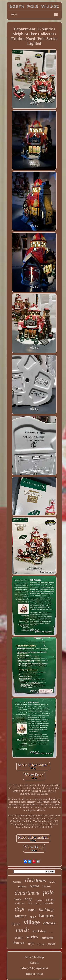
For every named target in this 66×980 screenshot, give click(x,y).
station (50, 900)
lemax (47, 886)
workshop (39, 931)
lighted (16, 924)
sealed (51, 944)
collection (20, 903)
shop (29, 899)
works (52, 882)
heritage (17, 882)
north (22, 930)
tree (51, 932)
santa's (20, 916)
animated (47, 938)
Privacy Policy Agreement (34, 968)
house (19, 943)
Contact (34, 963)
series (32, 937)
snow (33, 917)
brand (41, 944)
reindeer (39, 900)
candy (19, 938)
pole (48, 892)
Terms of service (34, 974)
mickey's (22, 887)
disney (38, 904)
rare (32, 910)
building (46, 909)
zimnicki (49, 903)
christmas (35, 880)
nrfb (31, 943)
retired (34, 886)
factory (47, 915)
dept (20, 909)
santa (18, 899)
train (30, 903)
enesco (50, 923)
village (32, 922)
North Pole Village (34, 957)
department (27, 893)
